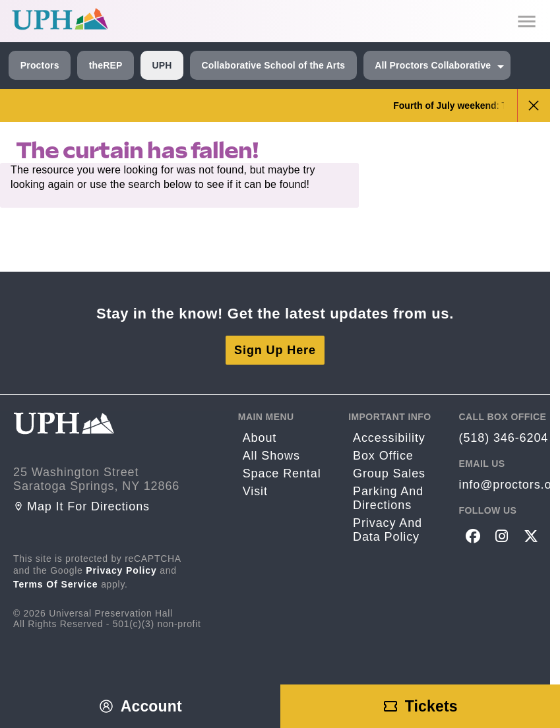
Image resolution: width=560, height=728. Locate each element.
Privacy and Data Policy (388, 530)
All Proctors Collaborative (433, 65)
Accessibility (389, 438)
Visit (255, 491)
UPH (162, 65)
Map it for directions (81, 506)
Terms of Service (56, 584)
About (260, 438)
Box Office (383, 456)
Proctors (40, 65)
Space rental (282, 473)
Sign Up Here (275, 350)
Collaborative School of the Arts (273, 65)
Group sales (389, 473)
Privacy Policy (121, 570)
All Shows (271, 456)
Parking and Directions (388, 498)
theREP (106, 65)
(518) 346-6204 (504, 438)
